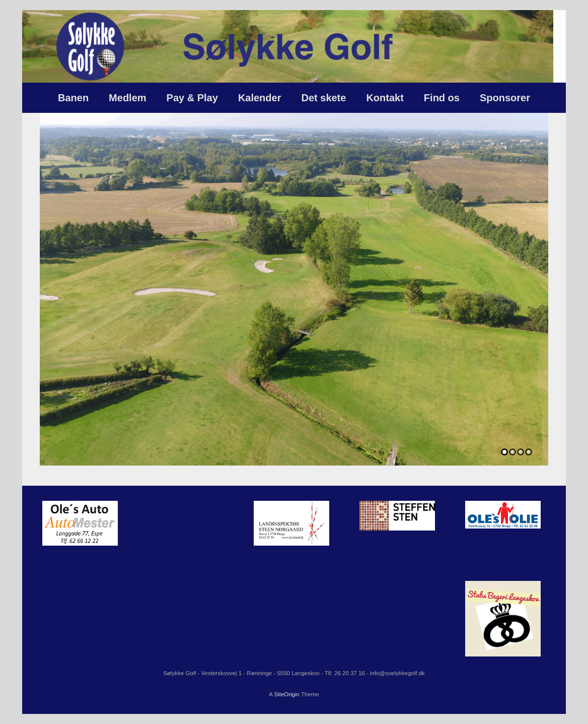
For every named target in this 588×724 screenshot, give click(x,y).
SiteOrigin (287, 694)
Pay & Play (192, 98)
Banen (73, 98)
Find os (442, 98)
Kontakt (385, 98)
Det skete (323, 98)
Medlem (127, 98)
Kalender (260, 98)
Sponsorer (505, 98)
